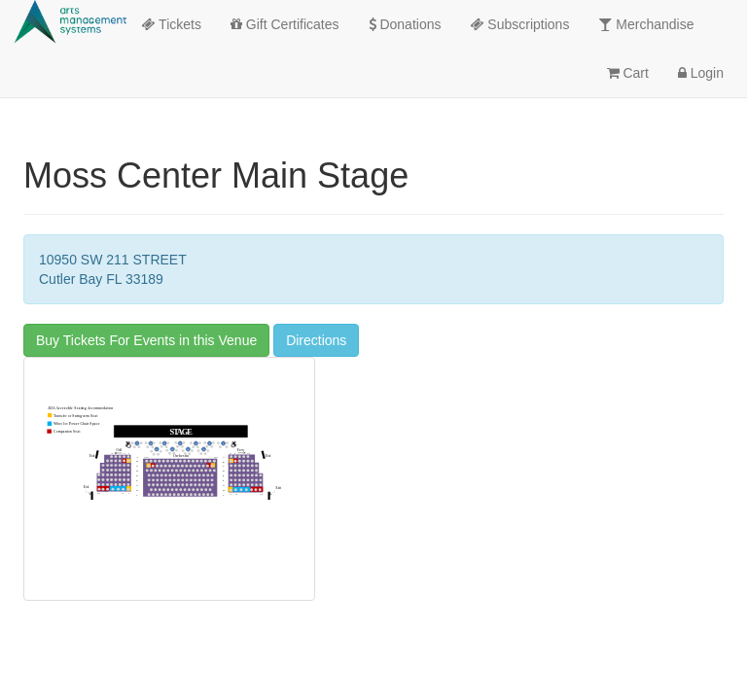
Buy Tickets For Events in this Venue (146, 340)
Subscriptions (519, 24)
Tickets (171, 24)
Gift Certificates (285, 24)
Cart (628, 73)
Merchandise (646, 24)
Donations (405, 24)
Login (701, 73)
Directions (316, 340)
